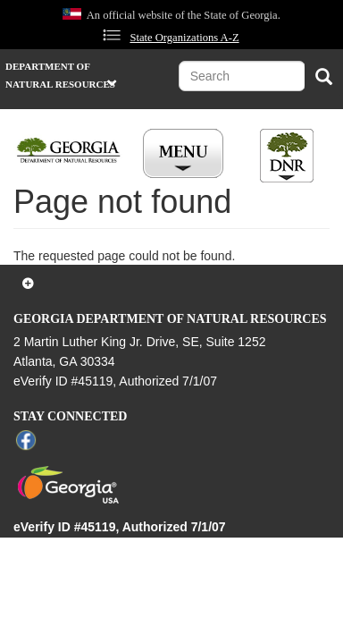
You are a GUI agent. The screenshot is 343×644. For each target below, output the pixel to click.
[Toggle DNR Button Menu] (287, 156)
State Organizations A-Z (184, 38)
